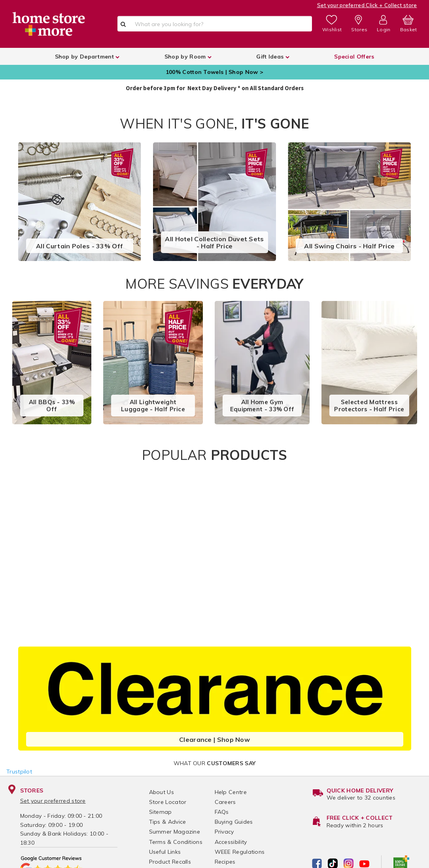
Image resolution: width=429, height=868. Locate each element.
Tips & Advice (168, 822)
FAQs (222, 812)
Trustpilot (19, 772)
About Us (162, 792)
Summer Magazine (175, 832)
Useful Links (165, 852)
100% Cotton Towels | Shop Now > (214, 72)
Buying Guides (234, 822)
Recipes (225, 862)
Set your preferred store (53, 801)
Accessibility (231, 842)
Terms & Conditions (176, 842)
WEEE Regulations (240, 852)
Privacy (224, 832)
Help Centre (231, 792)
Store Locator (168, 802)
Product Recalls (170, 862)
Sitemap (161, 812)
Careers (225, 802)
